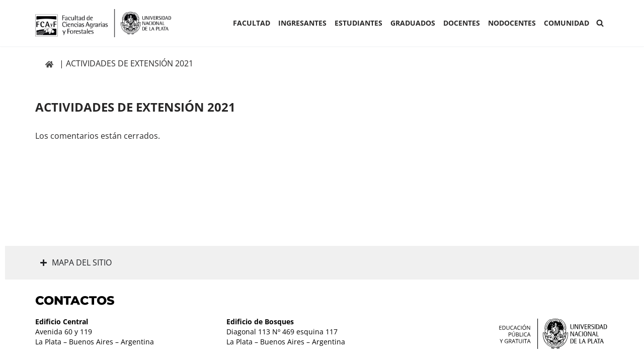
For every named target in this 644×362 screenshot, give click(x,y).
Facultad (252, 23)
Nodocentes (512, 23)
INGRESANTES (302, 23)
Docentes (462, 23)
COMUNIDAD (567, 23)
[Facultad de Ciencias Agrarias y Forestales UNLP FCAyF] (103, 23)
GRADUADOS (413, 23)
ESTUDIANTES (358, 23)
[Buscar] (600, 23)
